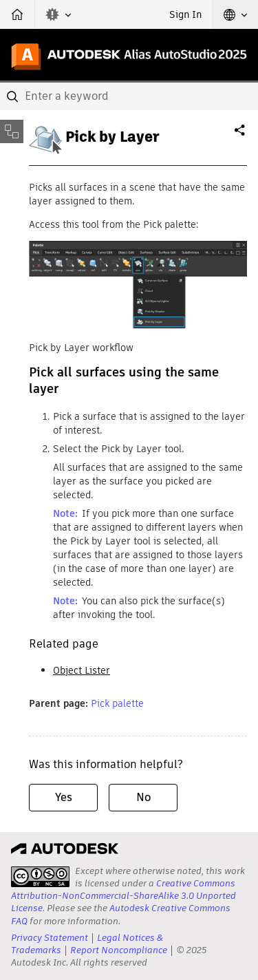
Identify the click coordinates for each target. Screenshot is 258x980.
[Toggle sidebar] (12, 131)
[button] (58, 14)
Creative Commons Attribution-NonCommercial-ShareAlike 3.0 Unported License (123, 896)
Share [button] (241, 136)
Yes (64, 797)
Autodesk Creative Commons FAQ (121, 914)
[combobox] (129, 96)
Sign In (185, 14)
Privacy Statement (50, 938)
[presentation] (40, 877)
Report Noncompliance (119, 950)
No (143, 797)
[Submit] (14, 96)
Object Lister (82, 670)
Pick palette (117, 703)
